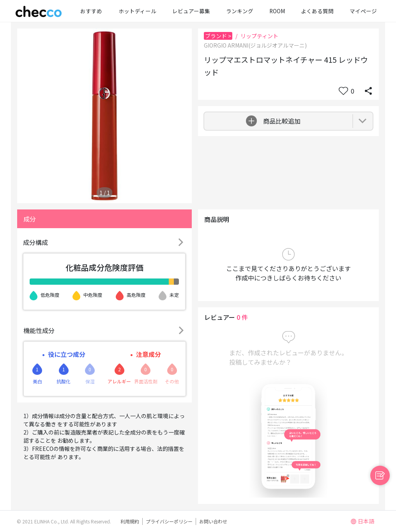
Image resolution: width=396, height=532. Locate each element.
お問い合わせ (213, 521)
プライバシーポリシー (169, 521)
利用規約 (130, 521)
